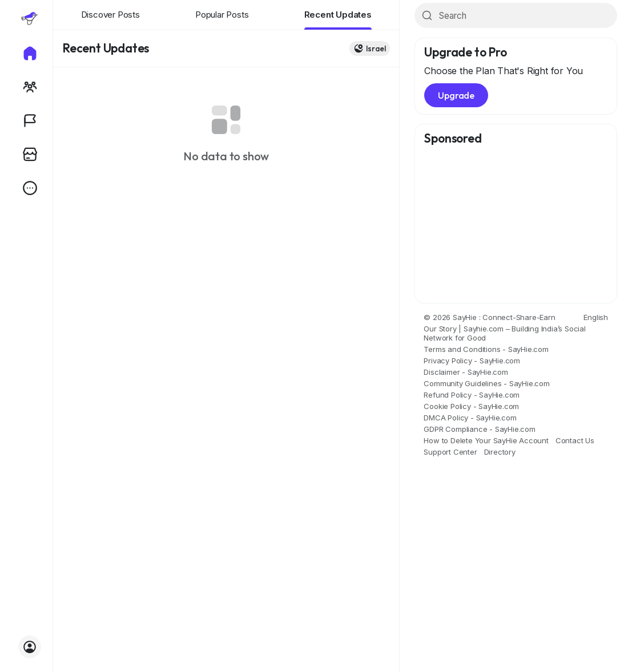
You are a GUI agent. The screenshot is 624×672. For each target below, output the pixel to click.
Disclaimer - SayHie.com (466, 372)
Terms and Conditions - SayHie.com (486, 349)
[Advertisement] (516, 225)
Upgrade (456, 95)
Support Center (450, 452)
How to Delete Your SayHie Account (486, 440)
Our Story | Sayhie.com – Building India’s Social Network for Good (504, 333)
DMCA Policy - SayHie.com (470, 418)
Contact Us (575, 440)
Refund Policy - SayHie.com (472, 395)
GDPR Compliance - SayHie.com (479, 429)
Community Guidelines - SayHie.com (486, 383)
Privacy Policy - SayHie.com (472, 361)
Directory (500, 452)
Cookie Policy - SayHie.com (471, 406)
